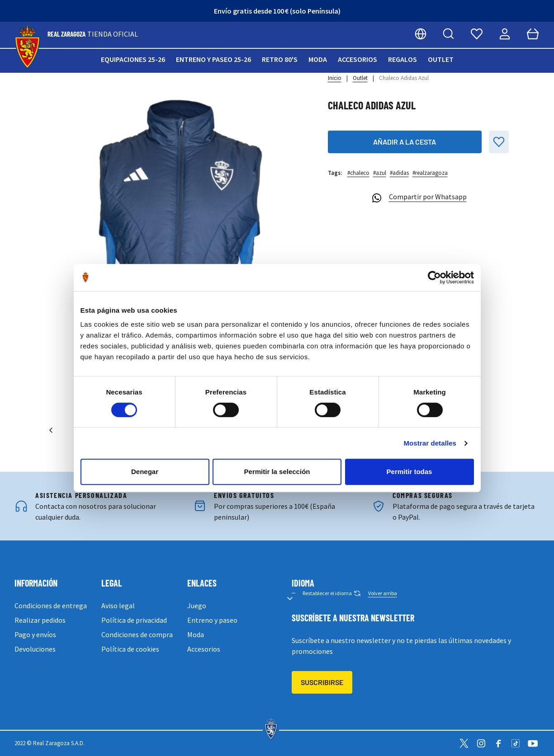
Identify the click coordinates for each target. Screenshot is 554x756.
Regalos (402, 59)
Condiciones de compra (137, 634)
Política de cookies (130, 649)
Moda (318, 59)
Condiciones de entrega (51, 606)
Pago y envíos (35, 634)
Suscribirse (322, 682)
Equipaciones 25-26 (133, 59)
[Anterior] (51, 430)
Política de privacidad (134, 620)
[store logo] (27, 47)
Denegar (145, 472)
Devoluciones (35, 649)
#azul (380, 173)
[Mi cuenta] (505, 34)
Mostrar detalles (430, 443)
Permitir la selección (277, 472)
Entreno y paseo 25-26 (213, 59)
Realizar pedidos (40, 620)
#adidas (399, 173)
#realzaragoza (430, 173)
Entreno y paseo (212, 620)
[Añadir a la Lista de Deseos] (499, 142)
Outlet (441, 59)
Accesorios (357, 59)
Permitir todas (410, 472)
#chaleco (358, 173)
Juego (197, 606)
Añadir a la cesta (405, 142)
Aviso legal (118, 606)
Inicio (335, 78)
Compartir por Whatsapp (418, 198)
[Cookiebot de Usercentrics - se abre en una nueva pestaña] (434, 277)
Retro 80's (280, 59)
